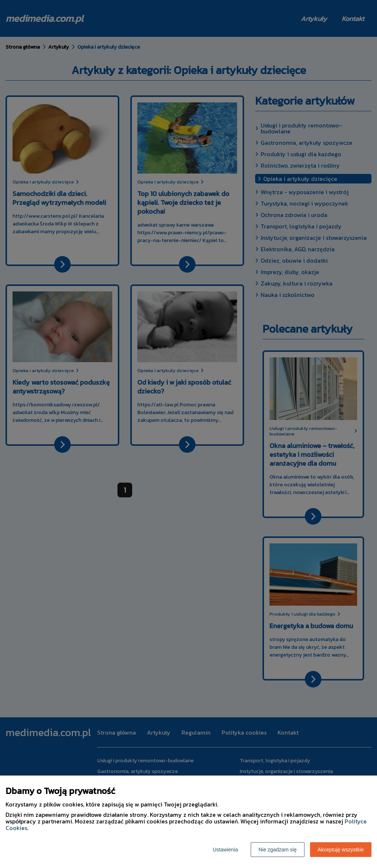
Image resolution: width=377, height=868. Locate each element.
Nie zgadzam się (278, 850)
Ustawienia (225, 850)
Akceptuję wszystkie (341, 850)
